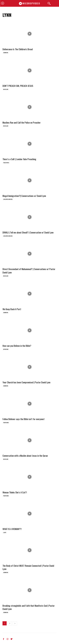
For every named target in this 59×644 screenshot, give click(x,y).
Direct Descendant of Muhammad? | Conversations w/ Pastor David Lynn (29, 271)
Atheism (6, 349)
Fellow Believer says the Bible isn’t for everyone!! (24, 419)
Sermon (6, 53)
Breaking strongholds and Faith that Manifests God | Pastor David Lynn (29, 607)
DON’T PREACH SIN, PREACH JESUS (18, 86)
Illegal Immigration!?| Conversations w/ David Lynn (24, 196)
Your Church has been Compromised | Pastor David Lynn (26, 382)
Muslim (6, 89)
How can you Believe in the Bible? (17, 346)
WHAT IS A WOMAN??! (12, 529)
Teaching (6, 163)
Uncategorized (8, 199)
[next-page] (15, 623)
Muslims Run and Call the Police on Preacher (22, 122)
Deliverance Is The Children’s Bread (18, 49)
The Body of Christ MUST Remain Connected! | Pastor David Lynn (28, 567)
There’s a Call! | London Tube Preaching (19, 159)
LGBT (5, 533)
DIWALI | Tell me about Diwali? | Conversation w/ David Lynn (28, 232)
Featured (6, 423)
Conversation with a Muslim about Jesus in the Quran (25, 456)
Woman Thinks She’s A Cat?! (15, 492)
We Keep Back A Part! (12, 309)
